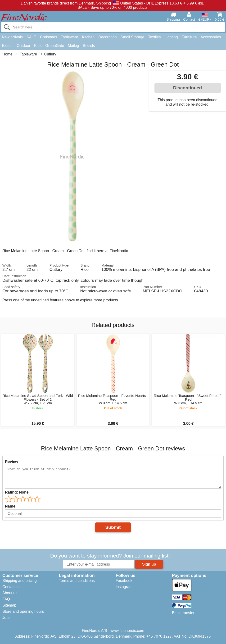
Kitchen (88, 37)
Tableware (70, 37)
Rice (85, 269)
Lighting (171, 37)
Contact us (11, 587)
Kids (38, 46)
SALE (31, 37)
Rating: (17, 492)
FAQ (6, 599)
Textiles (154, 37)
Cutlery (56, 269)
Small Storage (133, 37)
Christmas (49, 37)
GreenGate (55, 46)
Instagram (124, 587)
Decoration (107, 37)
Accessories (211, 37)
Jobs (6, 618)
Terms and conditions (77, 581)
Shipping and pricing (20, 581)
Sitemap (9, 605)
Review (11, 462)
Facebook (124, 581)
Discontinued (188, 88)
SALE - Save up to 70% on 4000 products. (113, 7)
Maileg (73, 46)
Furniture (189, 37)
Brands (89, 46)
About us (10, 593)
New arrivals (12, 37)
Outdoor (23, 46)
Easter (7, 46)
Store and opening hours (23, 611)
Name (10, 506)
